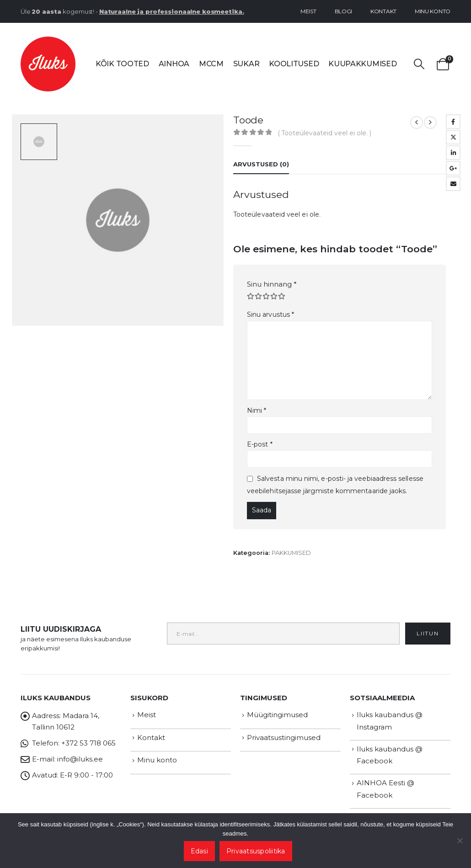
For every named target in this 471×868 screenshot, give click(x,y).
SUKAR (246, 64)
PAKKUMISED (291, 553)
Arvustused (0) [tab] (261, 164)
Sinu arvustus (270, 314)
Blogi (344, 11)
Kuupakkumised (362, 64)
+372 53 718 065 (88, 743)
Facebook (453, 122)
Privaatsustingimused (284, 738)
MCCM (211, 64)
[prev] (417, 122)
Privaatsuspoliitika (256, 851)
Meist (308, 11)
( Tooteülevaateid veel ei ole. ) (325, 133)
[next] (430, 122)
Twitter (453, 137)
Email (453, 184)
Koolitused (294, 64)
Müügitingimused (277, 715)
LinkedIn (453, 153)
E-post (260, 444)
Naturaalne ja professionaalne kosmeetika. (172, 11)
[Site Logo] (48, 64)
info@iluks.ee (80, 759)
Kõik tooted (122, 64)
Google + (453, 168)
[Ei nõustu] (460, 841)
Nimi (257, 410)
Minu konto (433, 11)
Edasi (199, 851)
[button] (419, 64)
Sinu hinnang (272, 284)
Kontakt (383, 11)
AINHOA (174, 64)
